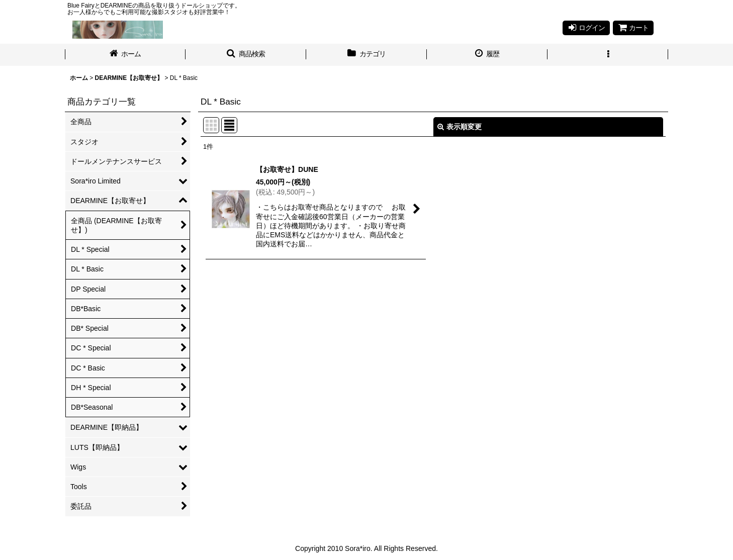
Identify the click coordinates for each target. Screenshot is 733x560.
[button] (246, 55)
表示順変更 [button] (460, 127)
